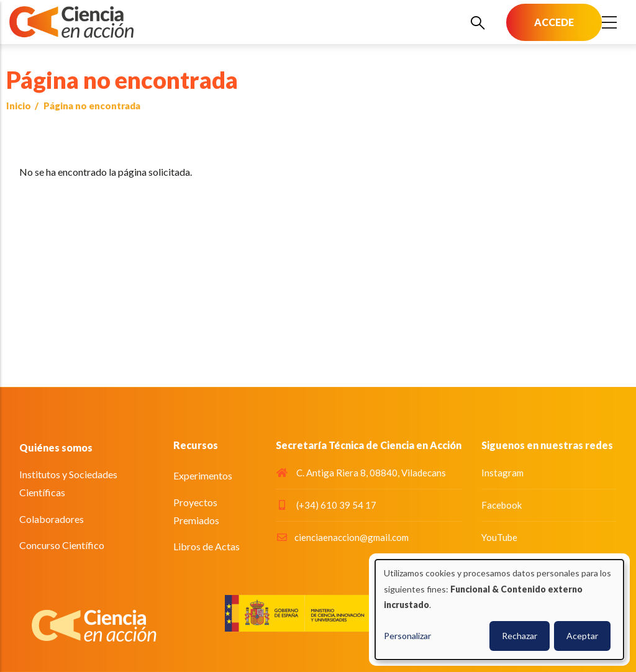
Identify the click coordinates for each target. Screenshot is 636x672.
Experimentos (203, 475)
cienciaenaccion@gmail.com (342, 537)
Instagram (502, 473)
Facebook (502, 505)
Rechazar (520, 636)
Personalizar (407, 636)
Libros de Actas (207, 546)
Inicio (19, 106)
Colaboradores (52, 519)
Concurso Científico (62, 545)
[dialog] (499, 610)
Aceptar (582, 636)
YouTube (499, 537)
